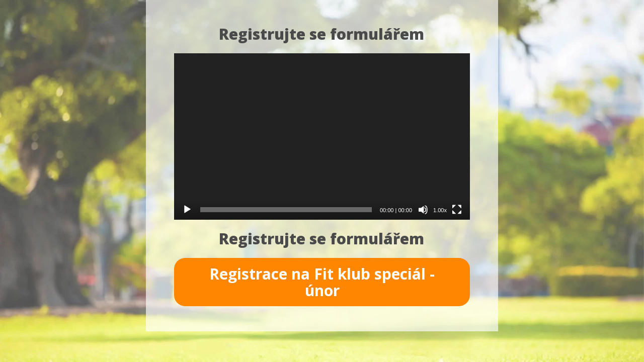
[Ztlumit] (423, 210)
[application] (322, 137)
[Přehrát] (187, 210)
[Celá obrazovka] (457, 210)
